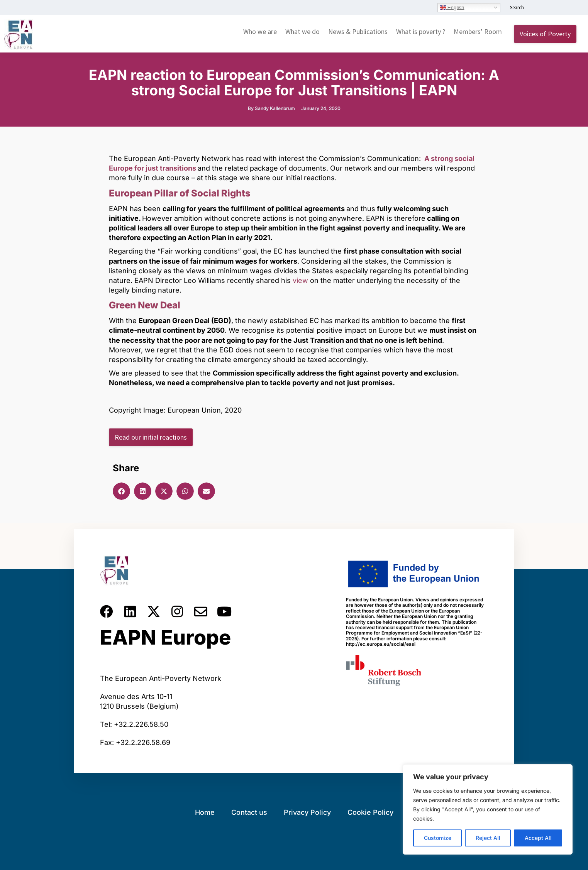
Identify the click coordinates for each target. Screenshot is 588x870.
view (300, 280)
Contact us (249, 812)
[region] (488, 809)
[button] (121, 491)
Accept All (538, 838)
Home (205, 812)
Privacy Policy (307, 812)
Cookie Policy (370, 812)
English (452, 7)
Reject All (488, 838)
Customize (438, 838)
